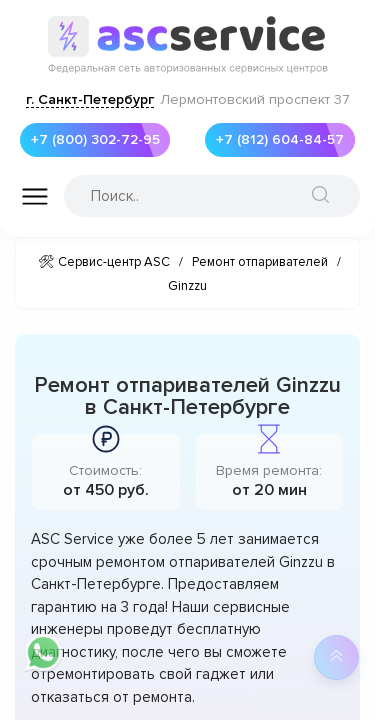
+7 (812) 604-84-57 (274, 140)
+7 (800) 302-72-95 (90, 140)
